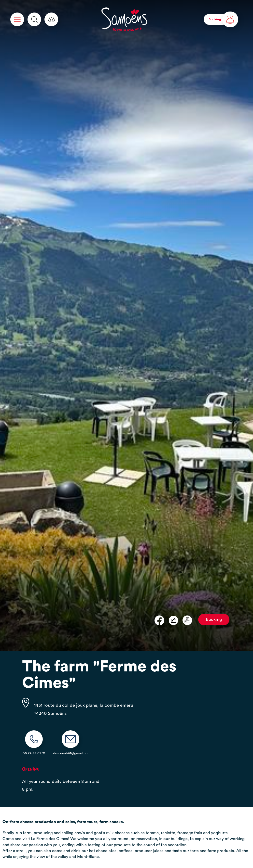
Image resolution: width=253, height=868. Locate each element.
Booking (214, 620)
